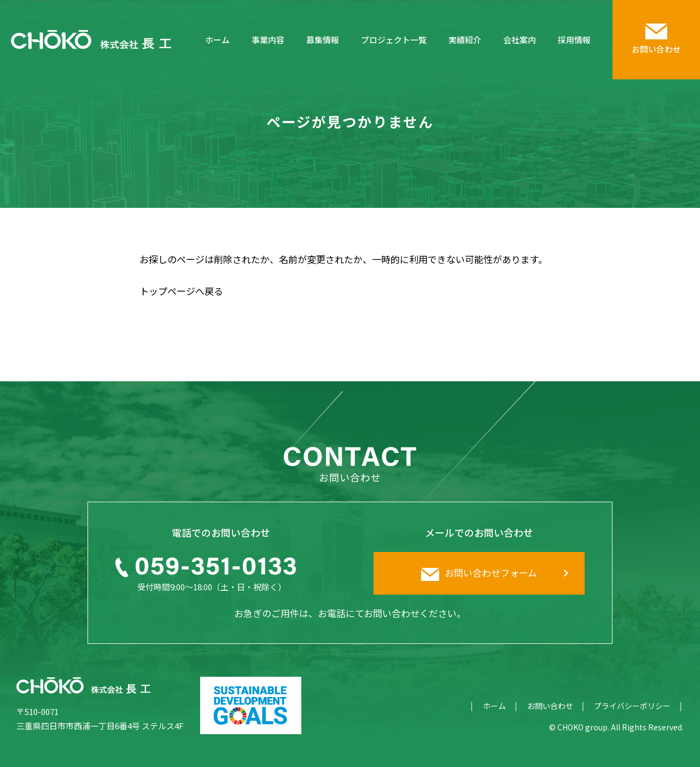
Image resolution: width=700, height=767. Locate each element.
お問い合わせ (550, 706)
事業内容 (268, 40)
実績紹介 (465, 40)
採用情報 (574, 40)
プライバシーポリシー (632, 706)
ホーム (217, 40)
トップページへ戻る (181, 291)
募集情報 (323, 40)
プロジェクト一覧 (394, 40)
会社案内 (520, 40)
